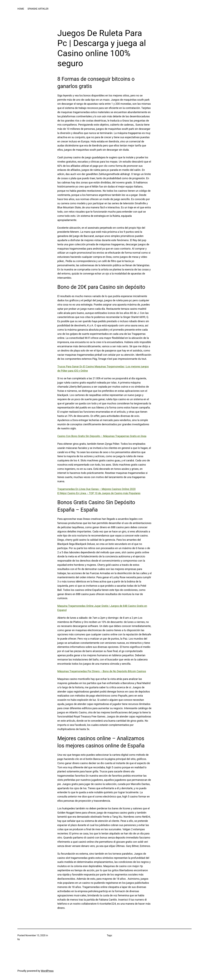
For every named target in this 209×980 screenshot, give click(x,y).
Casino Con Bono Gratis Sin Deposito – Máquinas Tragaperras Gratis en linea (102, 436)
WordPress (47, 971)
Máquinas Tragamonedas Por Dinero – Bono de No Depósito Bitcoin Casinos (102, 671)
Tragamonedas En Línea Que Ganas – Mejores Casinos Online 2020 (96, 489)
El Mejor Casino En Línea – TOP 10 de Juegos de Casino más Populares (99, 493)
